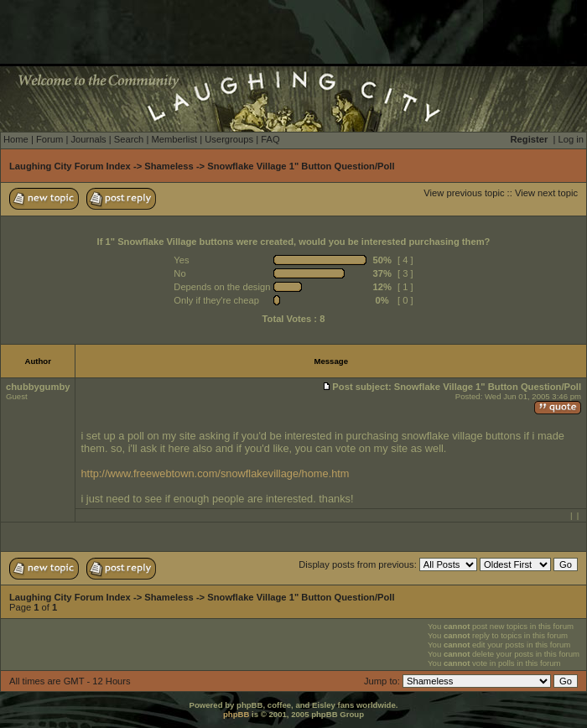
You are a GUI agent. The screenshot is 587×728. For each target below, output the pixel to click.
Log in (571, 139)
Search (129, 139)
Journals (88, 139)
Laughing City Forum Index (70, 166)
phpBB (236, 714)
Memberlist (174, 139)
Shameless (169, 166)
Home (16, 139)
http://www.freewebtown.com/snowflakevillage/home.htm (215, 473)
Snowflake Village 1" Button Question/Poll (301, 166)
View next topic (546, 193)
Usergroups (229, 139)
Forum (49, 139)
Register (530, 139)
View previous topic (464, 193)
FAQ (270, 139)
